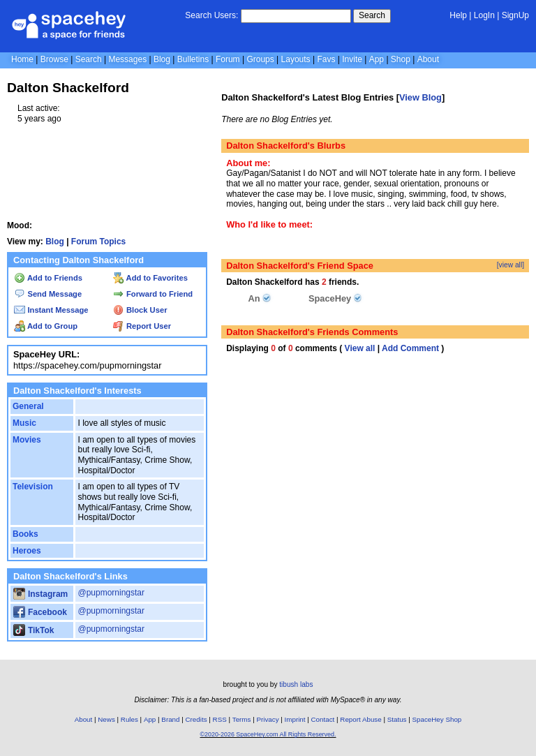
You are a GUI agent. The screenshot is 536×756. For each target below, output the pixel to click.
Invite (352, 59)
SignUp (515, 15)
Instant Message (51, 310)
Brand (170, 719)
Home (22, 59)
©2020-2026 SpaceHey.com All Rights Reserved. (268, 734)
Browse (54, 59)
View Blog (420, 97)
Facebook (40, 612)
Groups (260, 59)
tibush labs (296, 684)
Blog (162, 59)
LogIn (484, 15)
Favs (326, 59)
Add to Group (46, 326)
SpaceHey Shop (437, 719)
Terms (242, 719)
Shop (401, 59)
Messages (127, 59)
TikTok (33, 630)
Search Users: (211, 15)
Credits (196, 719)
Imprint (295, 719)
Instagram (40, 594)
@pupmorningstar (111, 593)
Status (397, 719)
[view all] (511, 265)
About (428, 59)
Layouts (296, 59)
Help (458, 15)
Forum (228, 59)
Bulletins (193, 59)
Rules (129, 719)
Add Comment (410, 348)
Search (372, 15)
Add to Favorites (150, 278)
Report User (142, 326)
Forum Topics (98, 242)
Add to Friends (48, 278)
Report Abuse (360, 719)
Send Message (48, 294)
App (377, 59)
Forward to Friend (153, 294)
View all (360, 348)
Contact (323, 719)
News (106, 719)
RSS (220, 719)
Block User (140, 310)
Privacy (267, 719)
